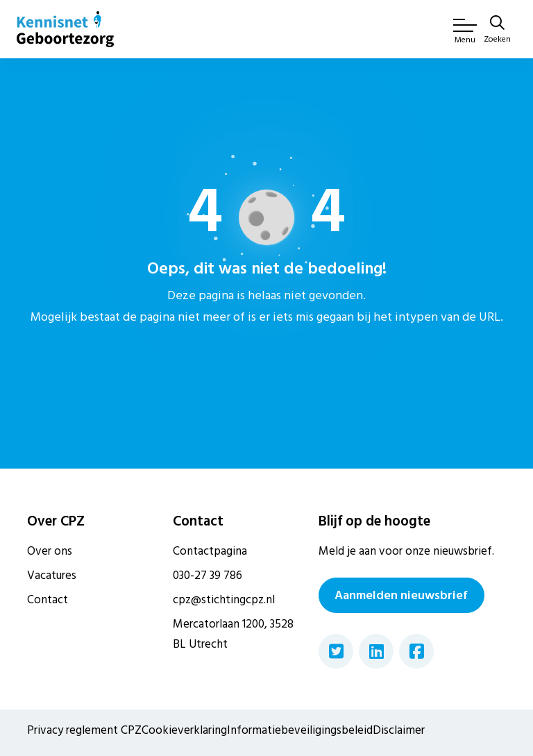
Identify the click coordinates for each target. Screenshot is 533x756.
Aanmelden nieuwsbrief (401, 595)
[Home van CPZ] (65, 29)
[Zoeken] (497, 31)
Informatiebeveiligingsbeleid (300, 730)
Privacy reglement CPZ (84, 730)
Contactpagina (210, 551)
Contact (48, 600)
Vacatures (52, 576)
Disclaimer (399, 730)
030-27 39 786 (208, 576)
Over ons (50, 551)
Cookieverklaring (184, 730)
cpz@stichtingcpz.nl (224, 600)
